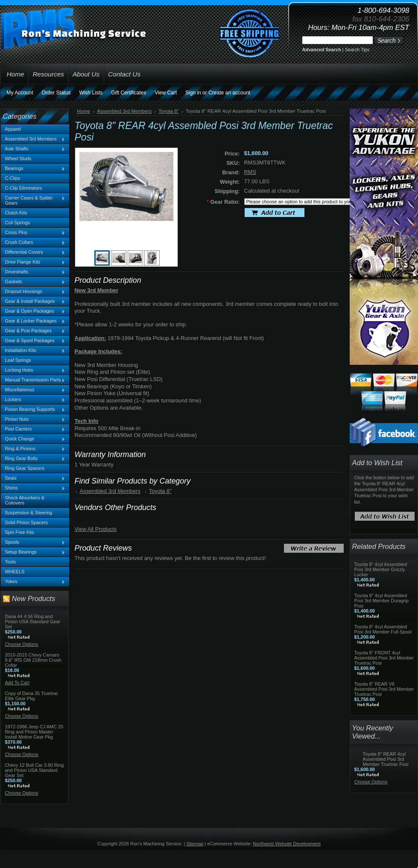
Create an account (229, 93)
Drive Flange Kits (33, 262)
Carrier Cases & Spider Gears (33, 200)
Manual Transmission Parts (33, 380)
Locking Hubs (33, 370)
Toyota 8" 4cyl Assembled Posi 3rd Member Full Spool (383, 629)
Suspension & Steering (29, 513)
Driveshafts (33, 272)
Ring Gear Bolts (33, 459)
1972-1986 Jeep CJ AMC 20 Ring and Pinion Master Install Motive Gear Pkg (34, 732)
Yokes (33, 582)
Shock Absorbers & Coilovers (25, 500)
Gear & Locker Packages (33, 321)
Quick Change (33, 439)
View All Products (96, 529)
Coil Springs (18, 223)
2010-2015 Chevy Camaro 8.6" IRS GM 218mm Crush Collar (33, 660)
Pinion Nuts (33, 419)
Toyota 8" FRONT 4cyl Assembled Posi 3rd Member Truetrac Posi (384, 658)
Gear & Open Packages (33, 311)
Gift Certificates (129, 93)
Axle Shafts (33, 149)
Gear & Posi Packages (33, 331)
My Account (20, 93)
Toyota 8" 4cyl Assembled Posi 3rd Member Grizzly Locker (381, 569)
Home (84, 111)
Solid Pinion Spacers (26, 522)
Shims (33, 488)
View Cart (166, 93)
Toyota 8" (169, 111)
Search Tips (357, 50)
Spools (33, 542)
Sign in (193, 93)
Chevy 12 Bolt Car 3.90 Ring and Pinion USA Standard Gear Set (35, 770)
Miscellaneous (33, 390)
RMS (250, 172)
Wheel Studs (18, 158)
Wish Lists (91, 93)
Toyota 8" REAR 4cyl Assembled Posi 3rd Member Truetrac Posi (386, 759)
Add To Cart (17, 683)
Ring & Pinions (33, 449)
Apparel (13, 129)
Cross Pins (33, 233)
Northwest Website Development (287, 844)
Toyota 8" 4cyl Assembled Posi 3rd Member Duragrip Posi (382, 601)
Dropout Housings (33, 292)
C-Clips (13, 178)
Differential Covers (33, 252)
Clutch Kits (16, 213)
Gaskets (33, 282)
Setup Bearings (33, 552)
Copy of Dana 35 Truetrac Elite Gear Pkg (32, 696)
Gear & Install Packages (33, 302)
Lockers (33, 400)
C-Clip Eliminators (24, 188)
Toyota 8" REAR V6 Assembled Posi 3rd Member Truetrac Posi (384, 689)
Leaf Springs (18, 360)
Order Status (56, 93)
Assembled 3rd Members (33, 139)
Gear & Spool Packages (33, 341)
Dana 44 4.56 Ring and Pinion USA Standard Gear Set (33, 622)
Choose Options (22, 644)
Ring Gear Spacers (25, 468)
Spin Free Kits (20, 532)
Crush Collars (33, 243)
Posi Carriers (33, 429)
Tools (10, 562)
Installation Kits (33, 351)
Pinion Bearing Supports (33, 410)
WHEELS (15, 572)
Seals (33, 478)
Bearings (33, 169)
